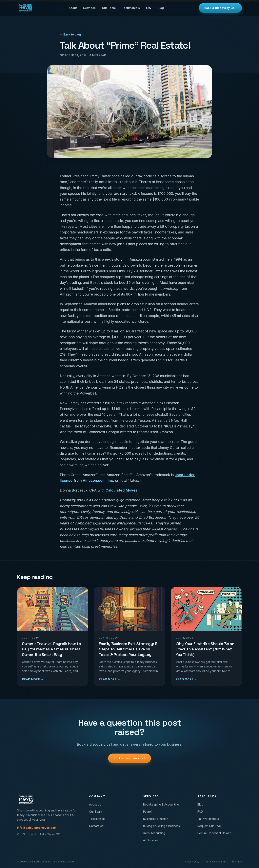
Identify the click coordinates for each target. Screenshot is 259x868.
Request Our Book (209, 826)
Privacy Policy (191, 862)
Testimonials (131, 8)
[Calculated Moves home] (25, 8)
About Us (95, 804)
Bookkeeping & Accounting (161, 804)
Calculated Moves (121, 490)
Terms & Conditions (215, 862)
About (73, 8)
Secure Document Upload (214, 833)
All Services (151, 840)
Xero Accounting (154, 833)
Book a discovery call (129, 758)
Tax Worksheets (208, 819)
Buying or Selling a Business (161, 826)
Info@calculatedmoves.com (37, 828)
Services (89, 8)
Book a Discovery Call (220, 8)
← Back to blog (70, 34)
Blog (161, 8)
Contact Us (96, 826)
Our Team (109, 8)
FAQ (149, 8)
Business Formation (156, 819)
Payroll (148, 812)
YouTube (237, 862)
